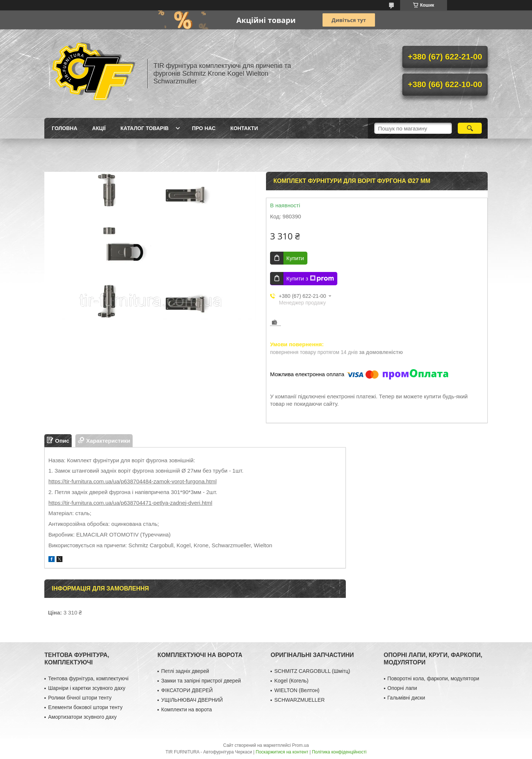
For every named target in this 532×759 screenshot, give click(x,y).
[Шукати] (470, 128)
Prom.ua (301, 745)
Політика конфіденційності (339, 752)
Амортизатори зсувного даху (82, 717)
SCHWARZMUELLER (299, 700)
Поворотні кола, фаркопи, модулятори (434, 678)
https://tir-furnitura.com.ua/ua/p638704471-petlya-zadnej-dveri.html (130, 503)
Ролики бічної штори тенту (80, 698)
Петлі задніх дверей (185, 671)
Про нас (204, 128)
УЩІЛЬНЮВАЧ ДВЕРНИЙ (192, 700)
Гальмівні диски (406, 698)
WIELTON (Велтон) (297, 690)
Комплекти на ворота (186, 709)
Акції (99, 128)
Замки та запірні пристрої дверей (201, 681)
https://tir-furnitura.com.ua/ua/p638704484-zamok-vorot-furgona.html (132, 481)
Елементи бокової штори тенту (85, 707)
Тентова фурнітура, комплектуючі (88, 678)
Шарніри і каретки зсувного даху (87, 688)
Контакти (244, 128)
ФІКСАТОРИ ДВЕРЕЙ (187, 690)
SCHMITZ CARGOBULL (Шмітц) (312, 671)
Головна (64, 128)
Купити (295, 258)
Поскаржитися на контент (282, 752)
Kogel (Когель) (291, 681)
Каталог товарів (144, 128)
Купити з (310, 279)
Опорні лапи (402, 688)
